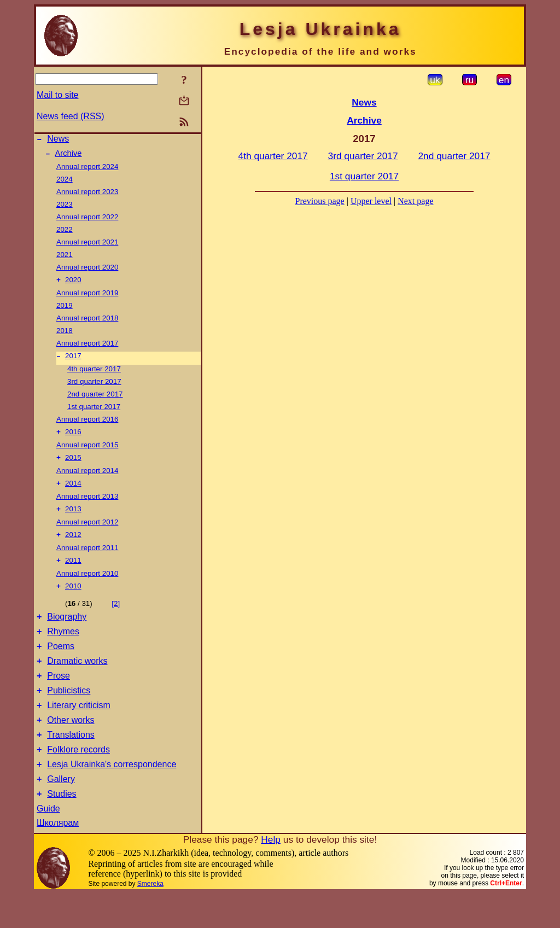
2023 (65, 208)
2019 (65, 310)
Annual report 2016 (87, 425)
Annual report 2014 (87, 478)
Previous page (320, 201)
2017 (73, 361)
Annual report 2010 (87, 585)
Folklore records (78, 779)
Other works (71, 746)
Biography (67, 631)
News (58, 140)
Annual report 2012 (87, 532)
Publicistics (69, 713)
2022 (65, 233)
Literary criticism (79, 730)
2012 (73, 545)
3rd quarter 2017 (94, 387)
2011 (73, 572)
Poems (61, 664)
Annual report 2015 (87, 451)
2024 (65, 182)
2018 (65, 335)
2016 (73, 438)
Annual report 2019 (87, 297)
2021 (65, 258)
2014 (73, 492)
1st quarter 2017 (94, 412)
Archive (69, 156)
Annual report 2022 (87, 220)
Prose (59, 697)
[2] (116, 617)
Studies (62, 828)
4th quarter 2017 (94, 374)
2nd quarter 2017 (95, 399)
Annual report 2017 (87, 348)
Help (271, 874)
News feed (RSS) (71, 116)
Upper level (371, 201)
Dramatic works (77, 681)
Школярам (58, 857)
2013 (73, 519)
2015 (73, 465)
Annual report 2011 (87, 559)
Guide (48, 843)
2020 (73, 284)
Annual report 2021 (87, 245)
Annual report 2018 (87, 322)
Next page (415, 201)
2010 (73, 599)
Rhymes (63, 648)
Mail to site (57, 95)
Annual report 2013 (87, 505)
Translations (71, 763)
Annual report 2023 (87, 195)
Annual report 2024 (87, 170)
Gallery (61, 812)
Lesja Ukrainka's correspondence (112, 795)
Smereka (150, 918)
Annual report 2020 (87, 270)
